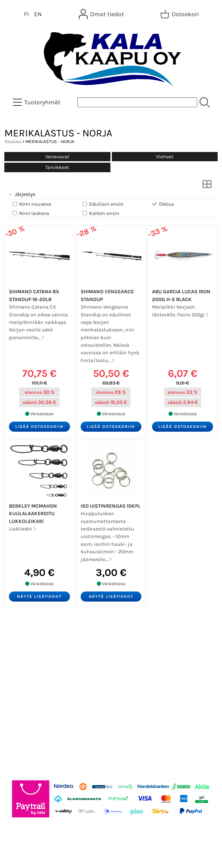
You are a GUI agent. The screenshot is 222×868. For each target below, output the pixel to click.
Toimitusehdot (28, 691)
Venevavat (57, 157)
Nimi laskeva (30, 213)
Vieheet (165, 157)
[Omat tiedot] (102, 14)
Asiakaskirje (25, 650)
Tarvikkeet (57, 167)
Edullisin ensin (102, 204)
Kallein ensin (100, 213)
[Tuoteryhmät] (37, 102)
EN (38, 14)
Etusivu (13, 141)
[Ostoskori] (180, 14)
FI (26, 14)
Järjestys (22, 194)
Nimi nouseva (31, 204)
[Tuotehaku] (137, 102)
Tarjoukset (22, 636)
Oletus (163, 204)
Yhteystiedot (25, 678)
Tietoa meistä (26, 664)
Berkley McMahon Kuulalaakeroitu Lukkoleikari (33, 514)
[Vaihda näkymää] (207, 186)
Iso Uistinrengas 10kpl (111, 506)
